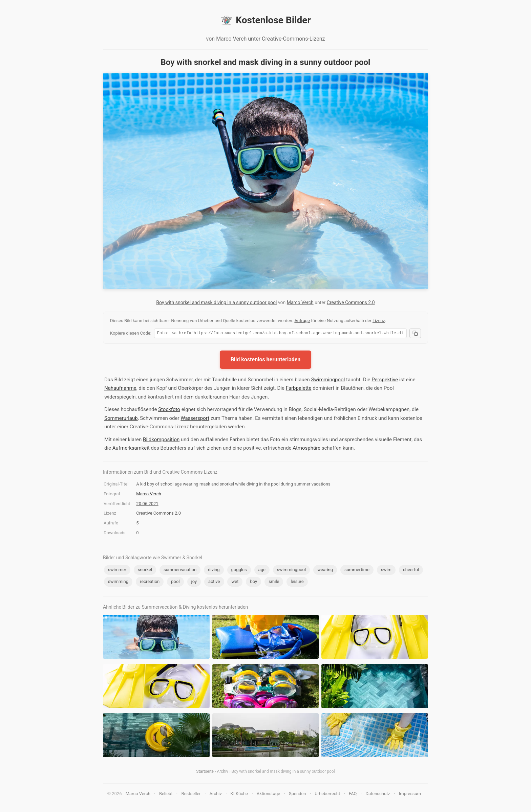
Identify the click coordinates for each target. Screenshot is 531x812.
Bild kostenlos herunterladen (266, 360)
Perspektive (385, 381)
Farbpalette (299, 389)
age (262, 571)
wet (235, 582)
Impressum (410, 795)
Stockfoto (169, 410)
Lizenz (379, 321)
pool (175, 582)
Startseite (205, 772)
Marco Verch (300, 302)
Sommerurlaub (121, 419)
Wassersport (195, 419)
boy (253, 582)
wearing (325, 571)
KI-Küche (239, 795)
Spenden (298, 795)
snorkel (145, 571)
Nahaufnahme (120, 389)
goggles (239, 571)
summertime (357, 571)
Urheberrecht (327, 795)
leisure (297, 582)
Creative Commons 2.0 (351, 302)
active (214, 582)
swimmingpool (291, 571)
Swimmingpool (328, 381)
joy (194, 582)
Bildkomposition (161, 441)
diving (214, 571)
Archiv (223, 772)
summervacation (180, 571)
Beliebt (166, 795)
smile (274, 582)
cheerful (411, 571)
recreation (150, 582)
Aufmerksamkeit (131, 449)
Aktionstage (268, 795)
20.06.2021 (147, 505)
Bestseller (191, 795)
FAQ (353, 795)
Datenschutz (378, 795)
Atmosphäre (306, 449)
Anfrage (302, 321)
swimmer (117, 571)
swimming (118, 582)
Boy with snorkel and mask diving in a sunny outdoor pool (216, 302)
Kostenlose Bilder (265, 20)
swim (386, 571)
